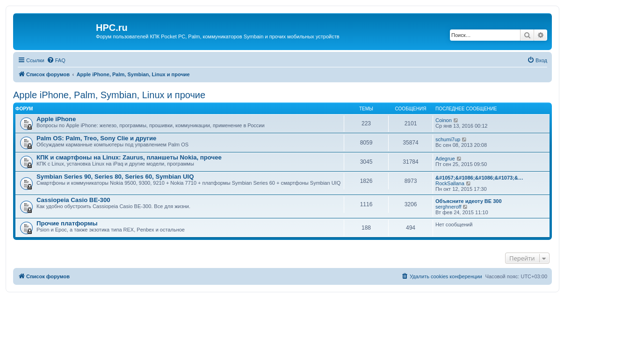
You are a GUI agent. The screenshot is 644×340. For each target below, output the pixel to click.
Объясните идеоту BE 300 (469, 201)
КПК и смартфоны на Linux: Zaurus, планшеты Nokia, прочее (129, 157)
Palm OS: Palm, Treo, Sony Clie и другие (96, 138)
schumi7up (448, 139)
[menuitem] (56, 60)
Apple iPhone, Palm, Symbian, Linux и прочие (109, 95)
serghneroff (448, 207)
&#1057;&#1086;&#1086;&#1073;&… (479, 178)
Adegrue (445, 159)
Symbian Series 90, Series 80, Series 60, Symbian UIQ (115, 177)
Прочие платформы (67, 223)
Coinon (444, 120)
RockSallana (450, 183)
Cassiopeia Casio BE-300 (73, 200)
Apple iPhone (56, 119)
